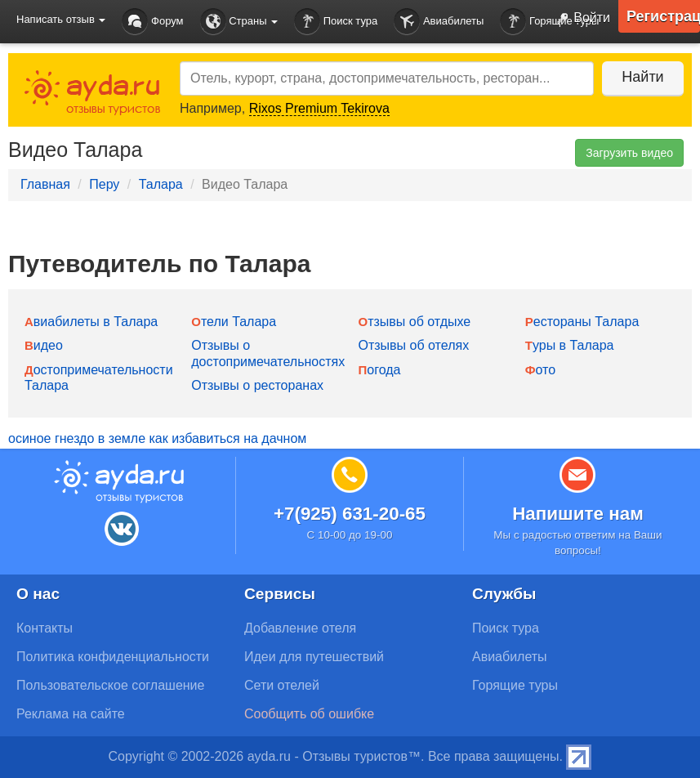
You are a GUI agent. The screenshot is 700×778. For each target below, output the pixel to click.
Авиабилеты (439, 22)
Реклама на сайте (71, 714)
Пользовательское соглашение (110, 685)
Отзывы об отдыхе (415, 322)
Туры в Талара (570, 345)
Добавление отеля (300, 628)
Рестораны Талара (582, 322)
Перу (104, 184)
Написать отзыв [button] (61, 19)
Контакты (45, 628)
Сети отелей (282, 685)
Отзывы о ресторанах (257, 385)
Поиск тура (336, 22)
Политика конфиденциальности (113, 657)
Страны (239, 22)
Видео (44, 345)
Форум (152, 22)
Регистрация (663, 16)
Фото (540, 370)
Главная (45, 184)
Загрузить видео (629, 153)
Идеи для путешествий (314, 657)
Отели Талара (234, 322)
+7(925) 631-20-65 (350, 514)
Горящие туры (515, 685)
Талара (161, 184)
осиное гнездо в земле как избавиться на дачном (157, 438)
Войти (580, 19)
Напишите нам (578, 514)
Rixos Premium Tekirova (319, 108)
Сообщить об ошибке (309, 714)
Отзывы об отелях (414, 345)
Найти (642, 77)
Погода (380, 370)
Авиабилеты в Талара (91, 322)
